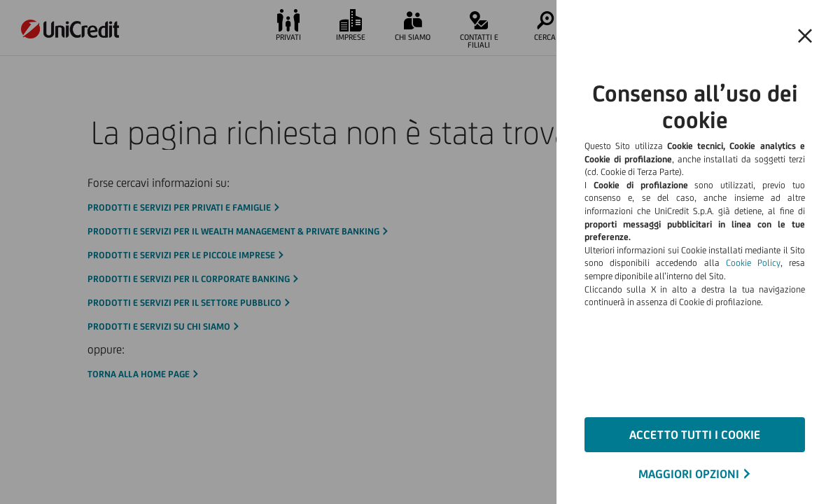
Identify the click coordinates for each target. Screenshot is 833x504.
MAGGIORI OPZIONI (689, 474)
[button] (805, 36)
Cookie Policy (753, 263)
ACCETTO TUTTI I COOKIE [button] (695, 435)
